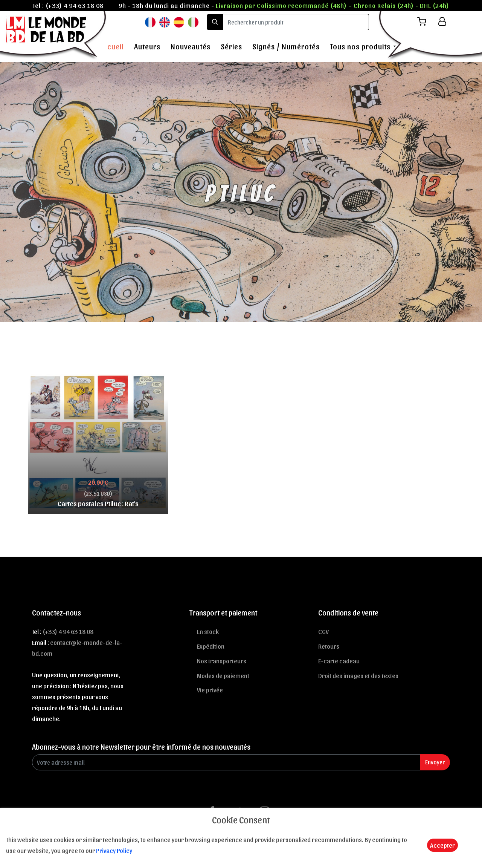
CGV (323, 631)
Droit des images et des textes (358, 675)
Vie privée (210, 690)
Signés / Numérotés (286, 46)
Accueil (111, 46)
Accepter (442, 845)
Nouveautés (191, 46)
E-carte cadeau (339, 661)
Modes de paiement (223, 675)
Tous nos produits (360, 46)
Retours (329, 646)
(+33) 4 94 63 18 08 (75, 5)
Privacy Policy (114, 850)
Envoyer (435, 762)
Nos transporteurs (222, 661)
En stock (208, 631)
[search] (296, 22)
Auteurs (147, 46)
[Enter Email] (226, 762)
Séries (231, 46)
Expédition (211, 646)
